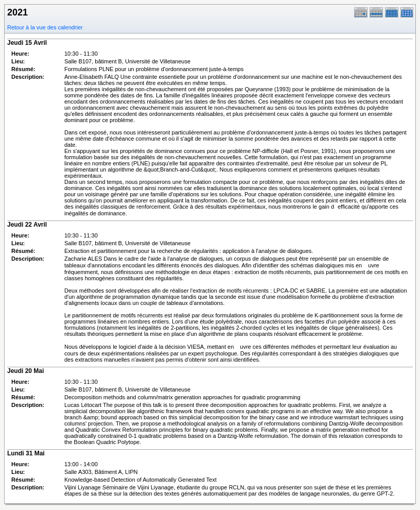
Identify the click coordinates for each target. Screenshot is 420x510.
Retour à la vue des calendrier (45, 27)
